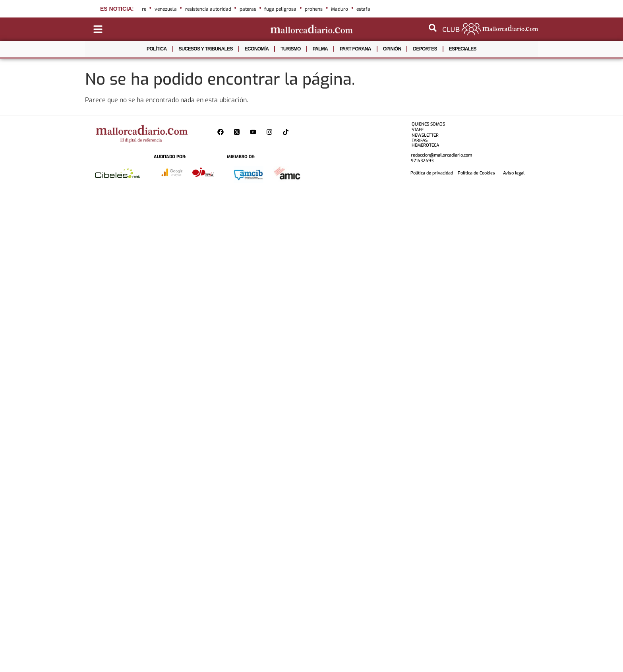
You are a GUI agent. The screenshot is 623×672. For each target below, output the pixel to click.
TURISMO (290, 49)
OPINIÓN (392, 49)
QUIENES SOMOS (428, 124)
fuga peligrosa (280, 9)
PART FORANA (355, 49)
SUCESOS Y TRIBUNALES (206, 49)
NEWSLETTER (425, 135)
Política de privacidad (432, 173)
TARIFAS (420, 140)
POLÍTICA (157, 49)
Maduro (340, 9)
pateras (248, 9)
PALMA (320, 49)
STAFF (418, 130)
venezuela (166, 9)
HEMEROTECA (425, 145)
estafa (363, 9)
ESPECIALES (463, 49)
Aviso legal (514, 173)
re (144, 9)
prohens (314, 9)
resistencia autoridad (208, 9)
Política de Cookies (476, 173)
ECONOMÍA (257, 49)
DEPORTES (425, 49)
